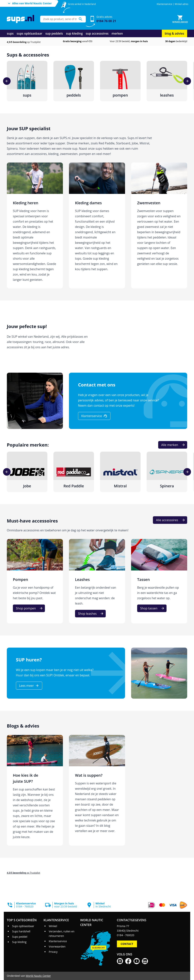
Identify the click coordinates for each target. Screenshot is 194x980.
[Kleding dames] (97, 226)
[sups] (27, 81)
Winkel (53, 926)
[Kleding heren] (35, 226)
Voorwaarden (57, 946)
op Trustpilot (24, 42)
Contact (127, 944)
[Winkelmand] (180, 19)
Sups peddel (20, 937)
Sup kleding (19, 942)
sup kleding (74, 33)
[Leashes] (97, 581)
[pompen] (120, 81)
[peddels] (74, 81)
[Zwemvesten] (159, 226)
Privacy (53, 952)
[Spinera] (167, 472)
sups (10, 33)
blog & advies (174, 33)
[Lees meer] (29, 686)
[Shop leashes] (90, 614)
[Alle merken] (173, 445)
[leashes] (167, 81)
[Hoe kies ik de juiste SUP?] (35, 790)
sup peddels (54, 33)
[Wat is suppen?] (97, 790)
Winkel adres (181, 4)
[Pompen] (35, 581)
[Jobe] (27, 472)
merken (117, 33)
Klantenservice (164, 4)
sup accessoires (97, 33)
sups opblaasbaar (30, 33)
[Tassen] (159, 581)
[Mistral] (120, 472)
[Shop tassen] (152, 608)
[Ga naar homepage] (20, 19)
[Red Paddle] (74, 472)
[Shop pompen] (29, 608)
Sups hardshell (21, 931)
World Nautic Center (38, 976)
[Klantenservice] (94, 416)
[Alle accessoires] (170, 520)
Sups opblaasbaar (23, 926)
